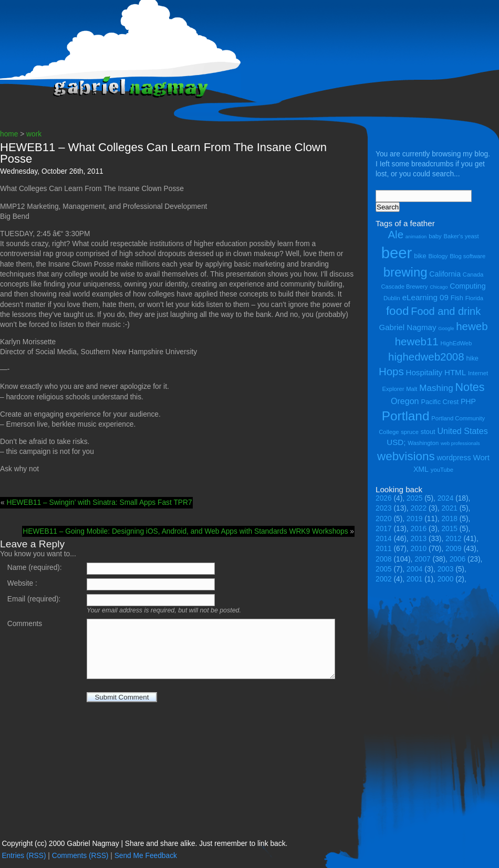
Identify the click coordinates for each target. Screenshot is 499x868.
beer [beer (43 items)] (397, 253)
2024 (446, 498)
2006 (458, 559)
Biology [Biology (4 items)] (438, 256)
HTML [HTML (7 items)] (455, 372)
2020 (384, 519)
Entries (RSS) (24, 856)
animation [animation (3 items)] (416, 237)
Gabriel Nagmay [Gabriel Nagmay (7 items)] (407, 327)
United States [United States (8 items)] (462, 431)
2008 (384, 559)
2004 (415, 569)
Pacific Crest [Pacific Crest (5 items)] (440, 402)
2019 (415, 519)
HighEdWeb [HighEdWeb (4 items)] (456, 343)
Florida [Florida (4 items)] (474, 298)
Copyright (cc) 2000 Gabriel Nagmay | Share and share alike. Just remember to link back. (144, 844)
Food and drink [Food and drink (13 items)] (446, 311)
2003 (446, 569)
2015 (449, 529)
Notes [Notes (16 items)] (470, 387)
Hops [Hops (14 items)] (391, 371)
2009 (454, 549)
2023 (384, 508)
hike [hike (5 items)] (472, 358)
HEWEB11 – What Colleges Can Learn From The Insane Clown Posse (163, 153)
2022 (419, 508)
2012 (454, 539)
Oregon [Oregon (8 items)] (405, 401)
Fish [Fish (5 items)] (457, 298)
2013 (419, 539)
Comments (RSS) (80, 856)
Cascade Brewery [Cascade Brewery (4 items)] (405, 287)
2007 (423, 559)
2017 (384, 529)
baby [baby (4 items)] (435, 236)
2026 (384, 498)
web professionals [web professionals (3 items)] (460, 443)
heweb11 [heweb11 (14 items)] (417, 341)
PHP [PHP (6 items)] (468, 401)
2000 (446, 579)
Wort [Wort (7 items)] (481, 457)
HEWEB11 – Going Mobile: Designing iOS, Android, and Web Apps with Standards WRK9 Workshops (185, 531)
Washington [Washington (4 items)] (423, 443)
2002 (384, 579)
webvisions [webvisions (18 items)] (406, 456)
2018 (449, 519)
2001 (415, 579)
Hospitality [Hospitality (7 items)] (424, 372)
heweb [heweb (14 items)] (472, 326)
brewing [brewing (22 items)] (406, 272)
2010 (419, 549)
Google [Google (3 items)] (446, 329)
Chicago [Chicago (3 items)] (439, 287)
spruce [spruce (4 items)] (410, 432)
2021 (449, 508)
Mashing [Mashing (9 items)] (436, 388)
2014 (384, 539)
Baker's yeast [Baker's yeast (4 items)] (461, 236)
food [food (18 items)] (398, 311)
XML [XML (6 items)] (421, 469)
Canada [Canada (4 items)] (473, 274)
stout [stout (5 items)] (428, 432)
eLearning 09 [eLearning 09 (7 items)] (425, 297)
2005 (384, 569)
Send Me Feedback (146, 856)
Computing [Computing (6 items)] (467, 286)
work (34, 134)
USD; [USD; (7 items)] (396, 442)
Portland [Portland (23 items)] (406, 416)
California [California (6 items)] (445, 274)
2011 (384, 549)
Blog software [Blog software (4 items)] (467, 256)
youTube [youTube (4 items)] (442, 470)
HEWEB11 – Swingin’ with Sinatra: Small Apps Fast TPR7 (99, 502)
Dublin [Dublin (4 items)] (392, 298)
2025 (415, 498)
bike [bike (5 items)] (420, 256)
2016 (419, 529)
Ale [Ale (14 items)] (396, 234)
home (9, 134)
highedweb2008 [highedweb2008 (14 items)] (426, 357)
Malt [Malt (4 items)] (412, 389)
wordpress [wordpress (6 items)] (454, 458)
